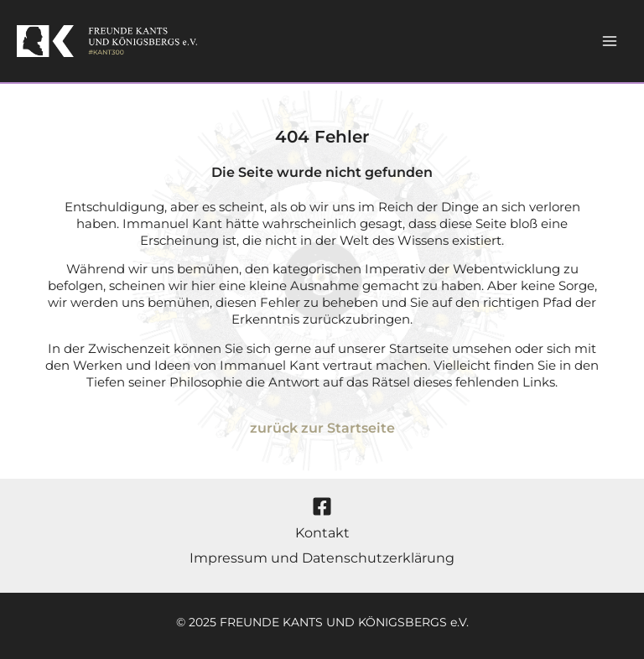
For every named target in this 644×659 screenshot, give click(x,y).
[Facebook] (322, 506)
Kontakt (322, 533)
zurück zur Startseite (322, 428)
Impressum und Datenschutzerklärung (322, 558)
